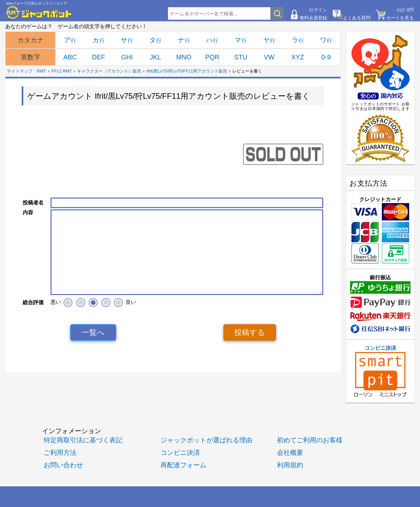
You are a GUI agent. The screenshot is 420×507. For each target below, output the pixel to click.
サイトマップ (20, 71)
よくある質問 (357, 18)
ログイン (318, 10)
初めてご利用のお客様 (310, 440)
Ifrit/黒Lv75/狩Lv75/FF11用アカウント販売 (187, 71)
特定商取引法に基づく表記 (83, 440)
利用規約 (290, 465)
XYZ (298, 57)
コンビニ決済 (380, 371)
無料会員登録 (313, 18)
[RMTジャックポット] (39, 12)
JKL (155, 57)
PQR (212, 57)
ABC (70, 57)
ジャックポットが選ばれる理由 (206, 440)
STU (241, 57)
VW (269, 57)
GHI (127, 57)
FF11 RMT (62, 71)
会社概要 (290, 452)
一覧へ (93, 332)
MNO (184, 57)
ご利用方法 (60, 452)
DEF (98, 57)
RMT (41, 71)
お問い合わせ (63, 465)
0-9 (326, 57)
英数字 (31, 57)
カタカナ (31, 40)
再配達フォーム (183, 465)
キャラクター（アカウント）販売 (109, 71)
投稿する (250, 332)
